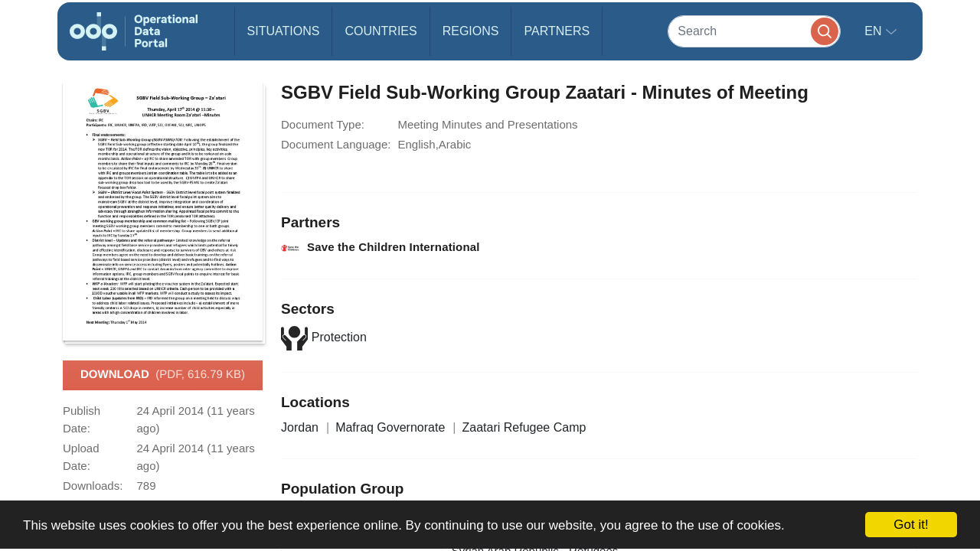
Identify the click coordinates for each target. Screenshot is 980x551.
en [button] (875, 31)
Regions (471, 31)
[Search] (754, 31)
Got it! (911, 525)
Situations (284, 31)
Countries (381, 31)
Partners (557, 31)
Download (163, 375)
